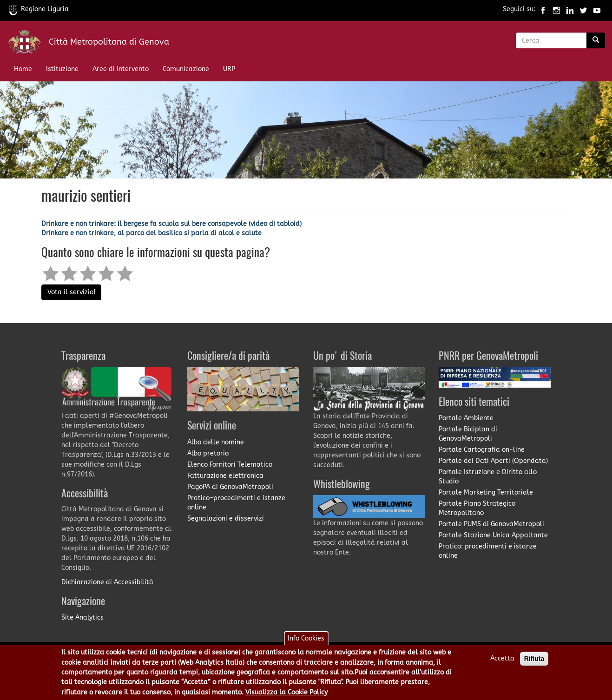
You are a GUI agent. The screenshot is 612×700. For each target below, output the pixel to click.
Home (23, 69)
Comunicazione (186, 69)
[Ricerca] (596, 40)
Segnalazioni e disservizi (226, 518)
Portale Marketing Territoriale (486, 492)
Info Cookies (306, 644)
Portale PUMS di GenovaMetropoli (491, 524)
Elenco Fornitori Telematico (230, 465)
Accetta (502, 664)
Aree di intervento (121, 69)
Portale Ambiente (466, 418)
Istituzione (62, 69)
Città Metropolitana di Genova (109, 42)
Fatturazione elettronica (225, 476)
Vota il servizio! (71, 292)
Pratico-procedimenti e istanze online (236, 503)
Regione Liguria (39, 9)
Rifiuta (534, 664)
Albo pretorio (208, 453)
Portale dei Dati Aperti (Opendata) (493, 461)
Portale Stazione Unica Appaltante (493, 535)
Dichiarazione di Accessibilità (107, 582)
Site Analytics (82, 617)
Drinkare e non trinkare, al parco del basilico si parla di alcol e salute (151, 233)
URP (229, 69)
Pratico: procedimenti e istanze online (488, 551)
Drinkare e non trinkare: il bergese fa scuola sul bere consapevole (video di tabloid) (171, 224)
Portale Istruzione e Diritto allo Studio (488, 477)
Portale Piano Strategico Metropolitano (477, 508)
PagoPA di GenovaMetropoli (230, 487)
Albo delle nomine (216, 442)
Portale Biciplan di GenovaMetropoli (468, 434)
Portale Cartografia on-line (482, 450)
